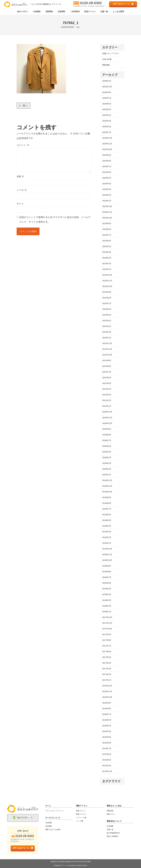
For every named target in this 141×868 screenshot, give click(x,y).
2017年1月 (107, 680)
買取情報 (106, 65)
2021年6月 (107, 378)
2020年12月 (107, 412)
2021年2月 (107, 401)
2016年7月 (107, 714)
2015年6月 (107, 754)
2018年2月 (107, 606)
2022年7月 (107, 303)
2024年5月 (107, 178)
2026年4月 (107, 81)
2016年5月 (107, 726)
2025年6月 (107, 104)
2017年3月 (107, 669)
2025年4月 (107, 115)
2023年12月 (107, 207)
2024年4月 (107, 184)
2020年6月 (107, 446)
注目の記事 (107, 59)
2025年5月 (107, 110)
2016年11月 (107, 692)
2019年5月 (107, 520)
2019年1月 (107, 543)
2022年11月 (107, 281)
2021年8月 (107, 366)
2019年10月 (107, 492)
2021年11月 (107, 349)
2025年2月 (107, 127)
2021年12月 (107, 344)
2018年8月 (107, 572)
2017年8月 (107, 640)
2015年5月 (107, 760)
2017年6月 (107, 652)
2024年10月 (107, 150)
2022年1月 (107, 338)
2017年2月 (107, 674)
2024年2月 (107, 195)
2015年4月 (107, 766)
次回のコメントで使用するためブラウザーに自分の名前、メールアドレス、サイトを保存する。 (55, 219)
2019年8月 (107, 503)
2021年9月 (107, 361)
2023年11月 (107, 212)
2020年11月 (107, 418)
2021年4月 (107, 389)
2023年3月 (107, 258)
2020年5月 (107, 452)
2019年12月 (107, 480)
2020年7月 (107, 440)
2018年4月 (107, 595)
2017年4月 (107, 663)
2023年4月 (107, 252)
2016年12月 (107, 686)
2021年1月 (107, 406)
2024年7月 (107, 167)
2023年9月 (107, 224)
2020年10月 (107, 423)
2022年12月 (107, 275)
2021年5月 (107, 383)
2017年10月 (107, 629)
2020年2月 (107, 469)
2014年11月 (107, 771)
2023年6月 (107, 241)
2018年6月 (107, 583)
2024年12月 (107, 138)
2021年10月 (107, 355)
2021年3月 (107, 395)
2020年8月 (107, 435)
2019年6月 (107, 515)
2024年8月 (107, 161)
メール (22, 190)
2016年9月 (107, 703)
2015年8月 (107, 743)
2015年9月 (107, 737)
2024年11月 (107, 144)
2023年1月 (107, 269)
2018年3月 (107, 600)
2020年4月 (107, 458)
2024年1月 (107, 201)
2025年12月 (107, 87)
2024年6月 (107, 172)
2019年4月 (107, 526)
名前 (20, 177)
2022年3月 (107, 326)
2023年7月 (107, 235)
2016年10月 (107, 697)
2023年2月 (107, 264)
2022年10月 (107, 286)
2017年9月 (107, 634)
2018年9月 (107, 566)
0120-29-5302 (91, 3)
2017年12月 (107, 617)
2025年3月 (107, 121)
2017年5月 (107, 657)
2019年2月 (107, 538)
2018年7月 (107, 577)
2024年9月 (107, 155)
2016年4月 (107, 732)
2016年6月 (107, 720)
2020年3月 (107, 463)
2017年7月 (107, 646)
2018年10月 (107, 560)
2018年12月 (107, 549)
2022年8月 (107, 298)
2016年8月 (107, 709)
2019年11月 (107, 486)
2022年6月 (107, 309)
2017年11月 (107, 623)
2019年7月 (107, 509)
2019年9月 (107, 498)
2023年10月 (107, 218)
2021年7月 (107, 372)
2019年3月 (107, 532)
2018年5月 (107, 589)
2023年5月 (107, 246)
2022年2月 (107, 332)
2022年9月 (107, 292)
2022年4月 (107, 321)
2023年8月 (107, 229)
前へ (25, 106)
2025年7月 (107, 98)
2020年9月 (107, 429)
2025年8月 (107, 92)
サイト (20, 204)
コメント (23, 145)
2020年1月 (107, 475)
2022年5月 (107, 315)
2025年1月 (107, 132)
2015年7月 (107, 749)
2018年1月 (107, 612)
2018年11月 (107, 555)
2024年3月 (107, 189)
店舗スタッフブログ (111, 54)
